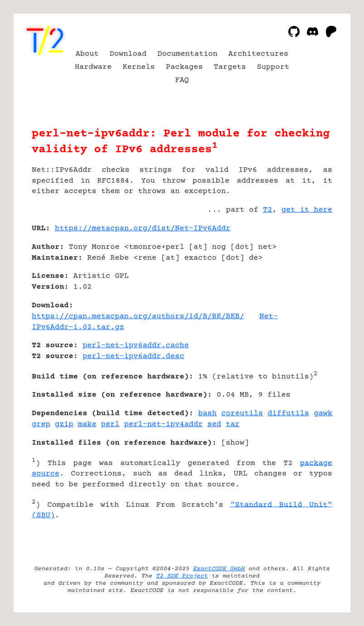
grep (41, 425)
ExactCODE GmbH (219, 569)
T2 (267, 210)
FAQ (182, 80)
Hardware (93, 67)
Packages (184, 67)
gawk (323, 414)
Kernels (138, 67)
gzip (64, 425)
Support (273, 67)
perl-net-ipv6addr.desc (133, 357)
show (235, 443)
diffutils (288, 414)
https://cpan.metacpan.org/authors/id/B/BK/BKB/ (138, 317)
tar (233, 425)
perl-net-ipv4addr (163, 425)
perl (110, 425)
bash (207, 414)
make (87, 425)
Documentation (187, 54)
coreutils (242, 414)
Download (128, 54)
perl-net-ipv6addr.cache (136, 346)
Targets (230, 67)
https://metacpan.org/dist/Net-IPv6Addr (143, 229)
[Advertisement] (305, 282)
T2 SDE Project (182, 576)
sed (214, 425)
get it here (307, 210)
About (87, 54)
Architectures (259, 54)
